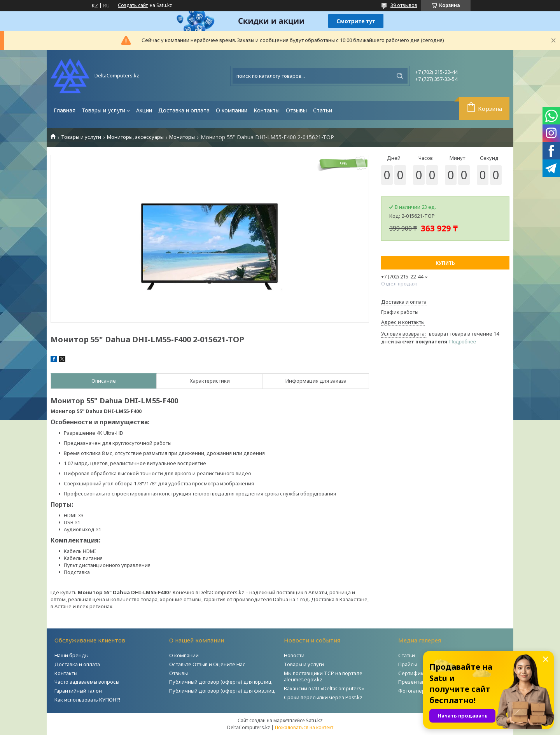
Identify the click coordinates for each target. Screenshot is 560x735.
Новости (294, 655)
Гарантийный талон (78, 691)
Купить (445, 263)
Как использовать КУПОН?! (87, 700)
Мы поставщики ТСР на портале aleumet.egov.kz (323, 676)
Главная (65, 110)
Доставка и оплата (184, 110)
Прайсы (408, 664)
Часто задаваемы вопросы (87, 682)
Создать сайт (133, 5)
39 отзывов (404, 5)
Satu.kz (314, 720)
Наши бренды (72, 655)
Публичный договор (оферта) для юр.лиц (220, 682)
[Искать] (400, 76)
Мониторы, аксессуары (135, 137)
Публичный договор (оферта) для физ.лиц (222, 691)
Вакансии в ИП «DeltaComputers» (324, 688)
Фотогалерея (415, 691)
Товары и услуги (103, 110)
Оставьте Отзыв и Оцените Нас (207, 664)
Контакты (267, 110)
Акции (144, 110)
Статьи (323, 110)
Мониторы (182, 137)
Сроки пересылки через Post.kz (323, 697)
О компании (232, 110)
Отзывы (296, 110)
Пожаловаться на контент (304, 727)
